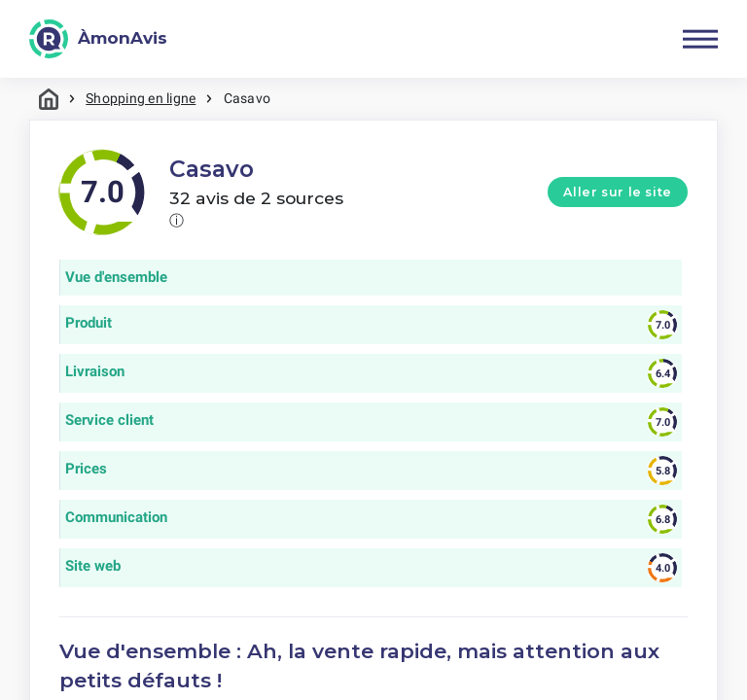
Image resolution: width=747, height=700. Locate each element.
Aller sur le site (618, 192)
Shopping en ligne (141, 98)
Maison (49, 99)
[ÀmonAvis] (98, 39)
